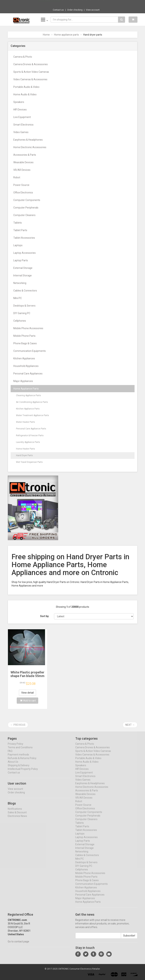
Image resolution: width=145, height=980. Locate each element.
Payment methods (18, 758)
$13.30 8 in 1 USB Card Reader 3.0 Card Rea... (84, 4)
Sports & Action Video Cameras (31, 72)
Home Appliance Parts (26, 389)
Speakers (19, 102)
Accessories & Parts (25, 155)
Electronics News (17, 819)
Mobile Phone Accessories (28, 328)
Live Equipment (22, 117)
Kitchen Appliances (24, 358)
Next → (130, 725)
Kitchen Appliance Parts (28, 409)
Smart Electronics (23, 125)
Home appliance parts (66, 35)
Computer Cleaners (24, 215)
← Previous (18, 725)
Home (46, 35)
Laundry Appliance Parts (28, 442)
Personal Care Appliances (28, 374)
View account (93, 10)
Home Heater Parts (25, 449)
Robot (17, 177)
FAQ (10, 754)
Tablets (18, 223)
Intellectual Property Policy (23, 772)
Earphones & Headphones (28, 140)
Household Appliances (26, 366)
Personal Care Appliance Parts (31, 429)
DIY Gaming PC (22, 313)
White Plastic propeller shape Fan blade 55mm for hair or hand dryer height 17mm (27, 678)
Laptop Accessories (24, 253)
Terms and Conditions (20, 751)
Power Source (21, 185)
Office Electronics (23, 193)
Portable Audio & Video (26, 87)
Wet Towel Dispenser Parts (29, 462)
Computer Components (27, 200)
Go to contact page (18, 945)
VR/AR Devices (22, 170)
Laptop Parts (21, 260)
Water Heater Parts (25, 422)
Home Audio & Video (25, 94)
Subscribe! (129, 939)
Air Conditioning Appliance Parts (32, 402)
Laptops (18, 245)
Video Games (21, 132)
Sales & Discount (17, 816)
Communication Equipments (30, 351)
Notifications (15, 812)
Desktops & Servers (24, 306)
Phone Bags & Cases (25, 343)
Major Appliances (23, 381)
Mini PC (18, 298)
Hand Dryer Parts (24, 455)
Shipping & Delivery (19, 769)
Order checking (75, 10)
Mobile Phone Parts (24, 336)
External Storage (23, 268)
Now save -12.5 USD (50, 4)
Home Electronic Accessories (30, 147)
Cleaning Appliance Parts (28, 395)
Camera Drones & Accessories (31, 64)
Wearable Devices (23, 162)
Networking (20, 283)
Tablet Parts (20, 230)
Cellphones (20, 321)
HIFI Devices (20, 110)
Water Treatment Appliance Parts (33, 415)
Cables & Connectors (25, 291)
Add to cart (28, 701)
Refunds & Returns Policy (22, 762)
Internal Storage (23, 275)
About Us (13, 765)
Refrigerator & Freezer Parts (30, 435)
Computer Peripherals (26, 208)
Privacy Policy (15, 747)
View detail (27, 693)
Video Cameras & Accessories (30, 79)
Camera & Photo (23, 57)
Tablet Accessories (24, 238)
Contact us (58, 10)
